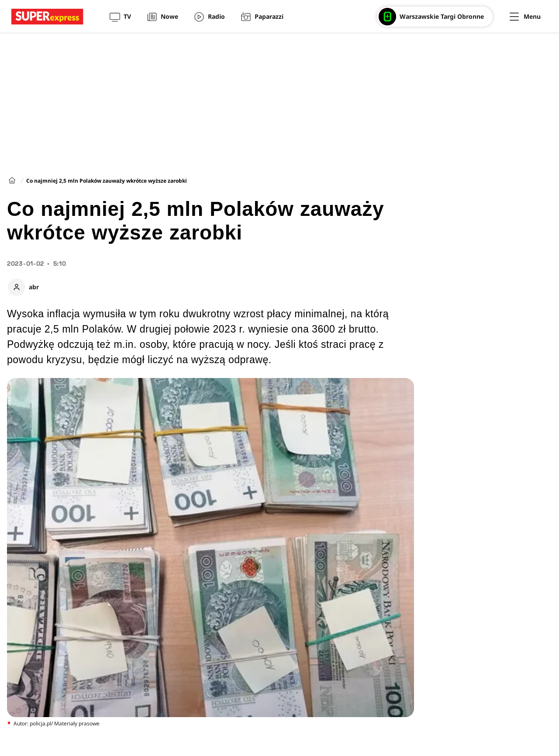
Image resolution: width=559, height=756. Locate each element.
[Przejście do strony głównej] (47, 17)
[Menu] (525, 17)
